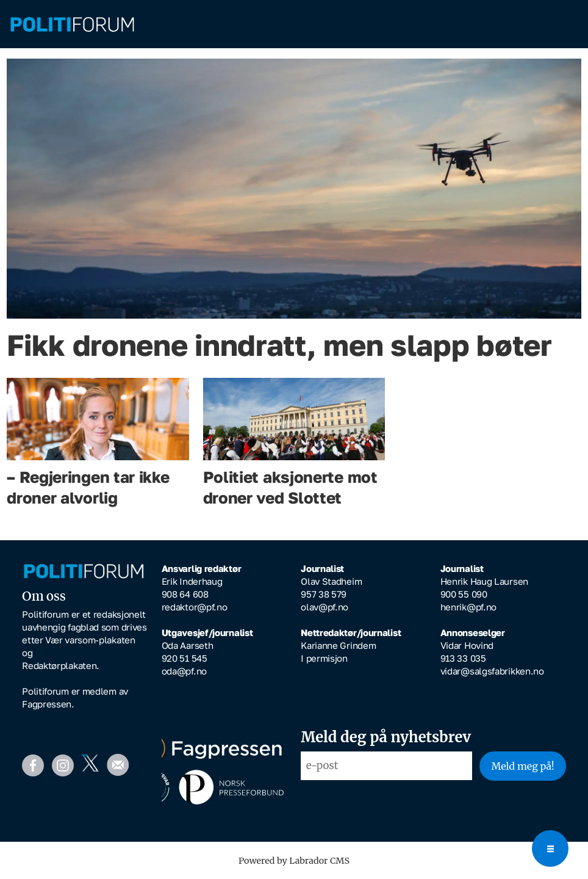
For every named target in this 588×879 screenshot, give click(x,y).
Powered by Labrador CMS (294, 861)
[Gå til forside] (72, 25)
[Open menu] (550, 848)
